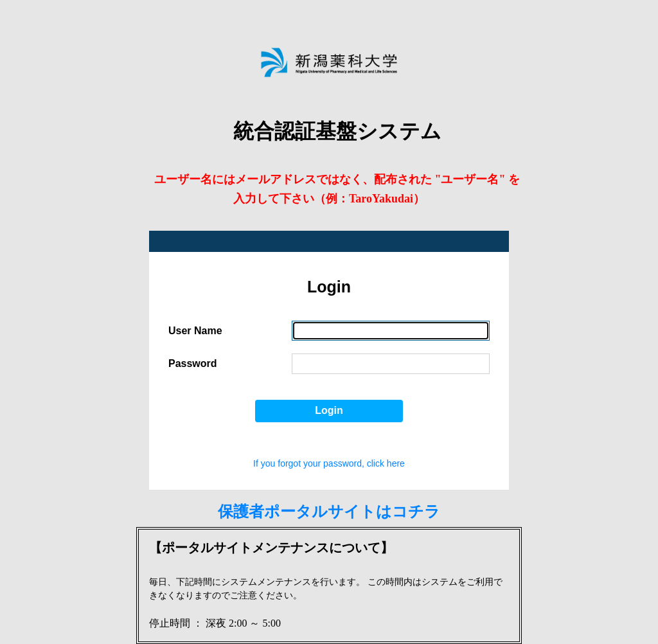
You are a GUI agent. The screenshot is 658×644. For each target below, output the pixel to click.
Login (329, 410)
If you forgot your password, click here (329, 463)
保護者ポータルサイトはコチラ (329, 511)
